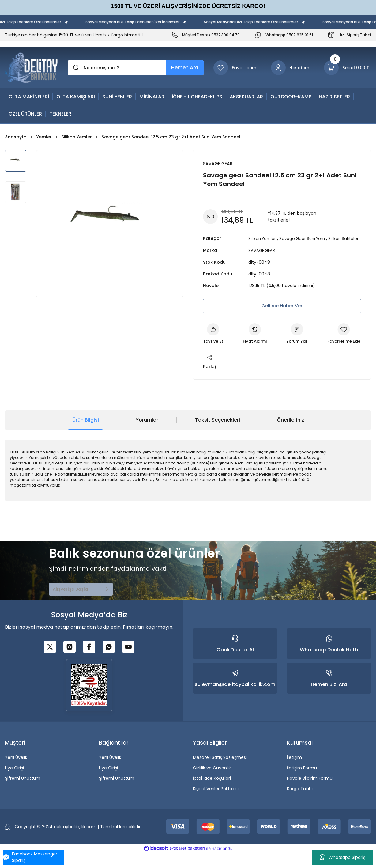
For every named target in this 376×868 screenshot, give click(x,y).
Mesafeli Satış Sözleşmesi (220, 773)
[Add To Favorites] (222, 373)
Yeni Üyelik (16, 773)
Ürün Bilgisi (86, 435)
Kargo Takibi (300, 804)
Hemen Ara (185, 68)
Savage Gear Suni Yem (306, 239)
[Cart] (348, 68)
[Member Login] (290, 68)
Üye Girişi (14, 783)
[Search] (136, 68)
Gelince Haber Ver (282, 312)
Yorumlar (147, 435)
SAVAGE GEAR (262, 257)
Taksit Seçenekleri (218, 435)
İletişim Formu (302, 783)
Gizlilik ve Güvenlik (212, 783)
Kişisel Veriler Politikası (216, 804)
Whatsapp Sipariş (342, 857)
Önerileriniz (290, 435)
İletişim (294, 773)
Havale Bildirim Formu (310, 794)
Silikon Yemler (263, 239)
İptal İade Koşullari (212, 794)
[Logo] (31, 68)
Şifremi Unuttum (23, 794)
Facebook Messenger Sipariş (30, 857)
